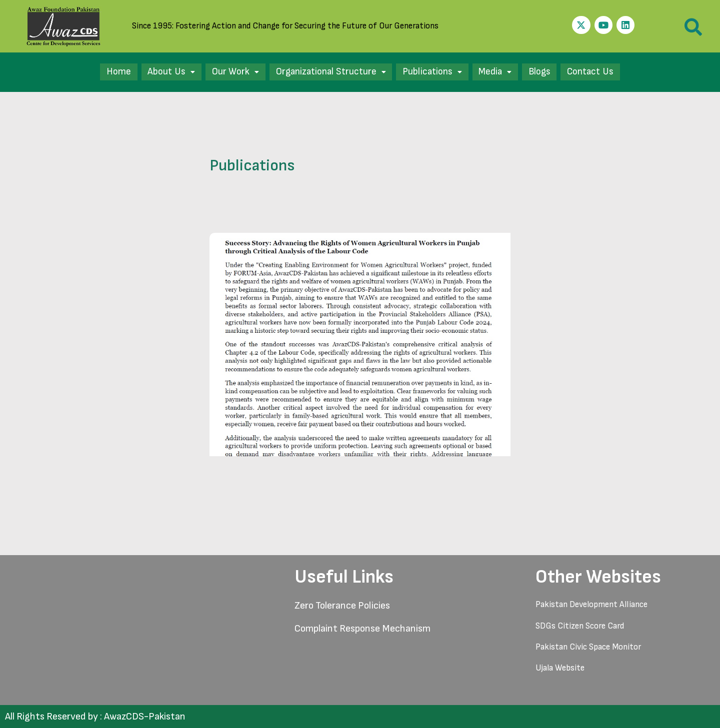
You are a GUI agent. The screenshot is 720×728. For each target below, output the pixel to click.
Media (499, 72)
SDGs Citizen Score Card (580, 626)
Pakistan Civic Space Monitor (588, 647)
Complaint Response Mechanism (362, 629)
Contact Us (600, 72)
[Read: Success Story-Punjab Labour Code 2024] (360, 344)
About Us (163, 72)
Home (109, 72)
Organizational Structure (327, 72)
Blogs (546, 72)
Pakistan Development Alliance (591, 605)
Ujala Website (560, 668)
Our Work (228, 72)
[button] (163, 72)
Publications (433, 72)
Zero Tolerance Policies (342, 606)
